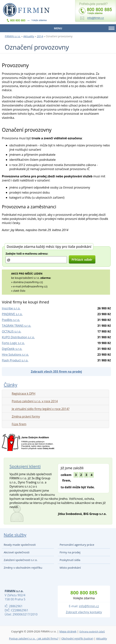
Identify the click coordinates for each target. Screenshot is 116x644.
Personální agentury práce (77, 545)
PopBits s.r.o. (11, 320)
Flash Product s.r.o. (15, 360)
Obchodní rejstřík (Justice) (77, 638)
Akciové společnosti (17, 552)
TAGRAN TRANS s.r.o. (16, 326)
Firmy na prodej (70, 552)
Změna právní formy (26, 416)
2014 (40, 36)
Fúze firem (19, 424)
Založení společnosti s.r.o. (21, 560)
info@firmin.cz (89, 606)
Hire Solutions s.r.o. (15, 355)
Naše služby (15, 535)
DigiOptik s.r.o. (12, 349)
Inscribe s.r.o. (11, 308)
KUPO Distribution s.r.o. (18, 337)
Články (10, 385)
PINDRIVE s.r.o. (12, 314)
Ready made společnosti (20, 545)
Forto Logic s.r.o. (13, 343)
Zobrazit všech (56, 372)
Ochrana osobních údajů (92, 632)
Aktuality (29, 36)
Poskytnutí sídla (70, 560)
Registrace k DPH (24, 394)
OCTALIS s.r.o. (12, 331)
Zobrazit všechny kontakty (84, 612)
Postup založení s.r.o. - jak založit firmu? (34, 638)
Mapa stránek (68, 631)
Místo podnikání (70, 568)
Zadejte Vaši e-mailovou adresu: (27, 254)
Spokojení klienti (25, 466)
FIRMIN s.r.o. (13, 36)
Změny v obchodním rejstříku (23, 568)
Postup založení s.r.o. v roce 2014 (35, 401)
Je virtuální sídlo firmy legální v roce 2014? (41, 409)
